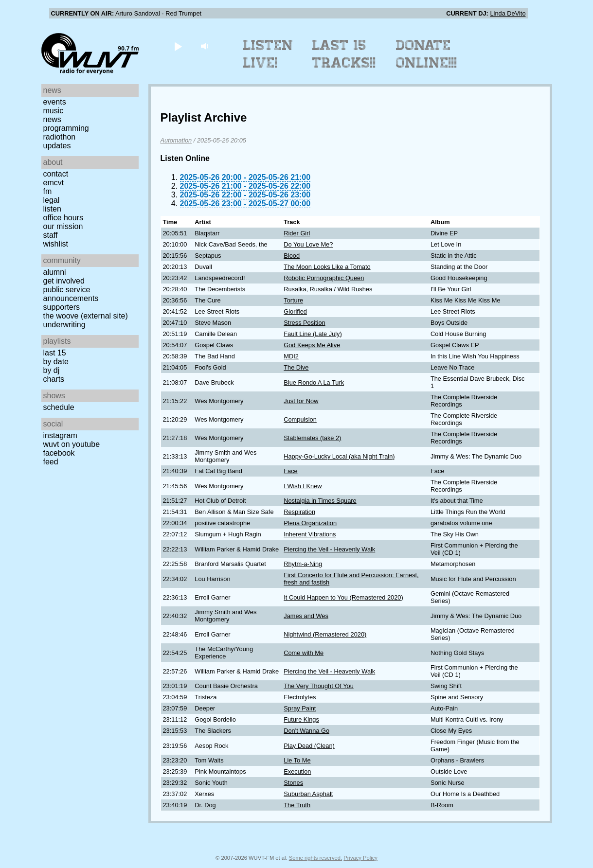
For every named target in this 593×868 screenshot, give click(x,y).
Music (54, 111)
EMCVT (54, 183)
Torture (293, 300)
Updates (57, 146)
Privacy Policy (360, 858)
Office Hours (63, 218)
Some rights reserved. (315, 858)
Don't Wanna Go (306, 731)
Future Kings (301, 719)
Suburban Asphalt (308, 794)
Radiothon (60, 137)
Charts (54, 379)
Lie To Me (297, 760)
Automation (176, 140)
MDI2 (291, 356)
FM (48, 191)
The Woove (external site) (86, 316)
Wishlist (56, 244)
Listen (52, 209)
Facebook (59, 453)
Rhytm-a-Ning (303, 564)
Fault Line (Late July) (313, 334)
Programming (66, 128)
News (52, 119)
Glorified (295, 311)
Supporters (62, 307)
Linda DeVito (508, 13)
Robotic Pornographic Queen (324, 278)
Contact (56, 174)
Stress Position (304, 323)
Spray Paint (300, 708)
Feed (51, 462)
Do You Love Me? (308, 244)
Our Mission (63, 226)
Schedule (59, 407)
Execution (297, 771)
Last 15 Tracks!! (344, 54)
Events (55, 102)
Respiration (299, 512)
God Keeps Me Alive (312, 345)
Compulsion (300, 419)
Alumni (55, 272)
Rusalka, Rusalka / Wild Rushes (328, 289)
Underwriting (64, 325)
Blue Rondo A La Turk (314, 382)
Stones (293, 783)
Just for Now (301, 401)
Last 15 (55, 353)
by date (56, 362)
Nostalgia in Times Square (320, 501)
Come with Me (304, 653)
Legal (52, 200)
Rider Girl (297, 233)
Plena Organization (310, 523)
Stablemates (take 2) (312, 438)
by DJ (52, 370)
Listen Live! (268, 54)
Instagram (60, 435)
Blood (292, 256)
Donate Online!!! (427, 54)
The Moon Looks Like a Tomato (327, 267)
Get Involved (64, 281)
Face (290, 471)
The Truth (297, 805)
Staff (51, 235)
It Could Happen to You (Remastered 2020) (343, 597)
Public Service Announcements (71, 294)
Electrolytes (300, 697)
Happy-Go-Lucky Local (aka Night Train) (339, 456)
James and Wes (306, 616)
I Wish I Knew (303, 486)
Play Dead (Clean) (309, 746)
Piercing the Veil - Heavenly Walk (329, 549)
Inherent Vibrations (310, 534)
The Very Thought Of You (318, 686)
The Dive (296, 367)
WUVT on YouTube (72, 444)
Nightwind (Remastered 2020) (325, 634)
